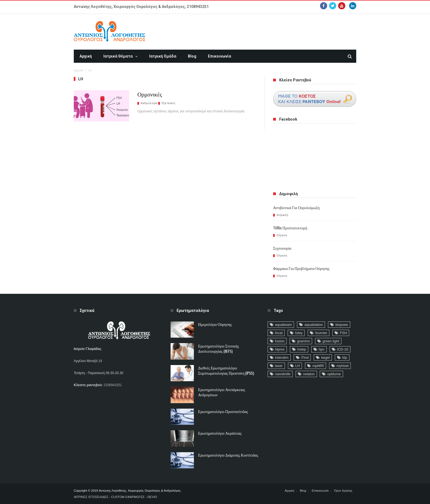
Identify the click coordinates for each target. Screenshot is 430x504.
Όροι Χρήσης (343, 491)
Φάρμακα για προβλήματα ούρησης (301, 268)
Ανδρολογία (149, 103)
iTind (305, 358)
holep (302, 349)
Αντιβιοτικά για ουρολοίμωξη (296, 207)
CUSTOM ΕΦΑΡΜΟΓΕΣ (128, 497)
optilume (334, 374)
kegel (325, 358)
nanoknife (283, 374)
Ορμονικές (150, 94)
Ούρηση (282, 235)
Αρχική (86, 56)
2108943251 (198, 7)
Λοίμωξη (282, 215)
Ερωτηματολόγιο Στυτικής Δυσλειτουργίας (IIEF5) (218, 348)
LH (298, 366)
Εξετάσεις (169, 103)
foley (299, 333)
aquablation (314, 325)
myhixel (343, 366)
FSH (343, 333)
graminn (303, 341)
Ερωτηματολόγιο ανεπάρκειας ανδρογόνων (221, 392)
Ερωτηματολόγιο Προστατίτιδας (223, 411)
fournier (321, 333)
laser (279, 366)
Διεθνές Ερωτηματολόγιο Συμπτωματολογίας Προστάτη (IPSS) (226, 370)
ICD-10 (343, 349)
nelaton (309, 374)
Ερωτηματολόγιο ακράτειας (220, 433)
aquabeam (283, 325)
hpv (322, 349)
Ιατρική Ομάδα (163, 56)
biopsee (342, 325)
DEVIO (152, 497)
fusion (280, 341)
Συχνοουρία (282, 248)
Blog (192, 56)
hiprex (280, 349)
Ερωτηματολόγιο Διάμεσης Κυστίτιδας (228, 455)
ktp (345, 358)
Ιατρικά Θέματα (118, 56)
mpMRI (318, 366)
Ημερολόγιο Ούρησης (215, 324)
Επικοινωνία (220, 56)
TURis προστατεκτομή (290, 228)
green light (331, 341)
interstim (282, 358)
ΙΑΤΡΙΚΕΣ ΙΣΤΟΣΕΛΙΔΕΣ (91, 497)
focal (279, 333)
